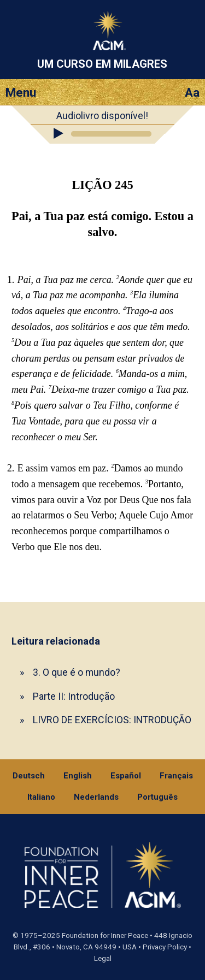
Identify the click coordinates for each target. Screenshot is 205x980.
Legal (103, 958)
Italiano (41, 797)
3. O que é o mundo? (77, 672)
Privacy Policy (165, 947)
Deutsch (29, 776)
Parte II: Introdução (74, 696)
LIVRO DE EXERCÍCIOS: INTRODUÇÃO (112, 720)
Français (176, 776)
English (78, 776)
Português (157, 797)
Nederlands (96, 797)
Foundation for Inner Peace (105, 935)
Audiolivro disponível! (102, 116)
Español (126, 776)
